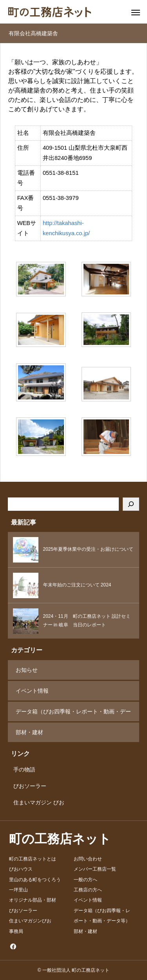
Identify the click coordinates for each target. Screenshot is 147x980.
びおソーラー (27, 786)
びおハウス (21, 869)
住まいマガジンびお (30, 921)
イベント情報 (32, 691)
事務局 (16, 931)
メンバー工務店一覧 (95, 869)
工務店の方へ (88, 890)
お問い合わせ (88, 859)
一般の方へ (85, 880)
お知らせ (27, 670)
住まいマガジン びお (36, 802)
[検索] (131, 504)
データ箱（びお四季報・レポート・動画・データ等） (73, 715)
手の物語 (22, 769)
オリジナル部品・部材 (33, 900)
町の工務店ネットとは (33, 859)
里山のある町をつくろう (35, 880)
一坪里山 (18, 890)
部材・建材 (29, 732)
